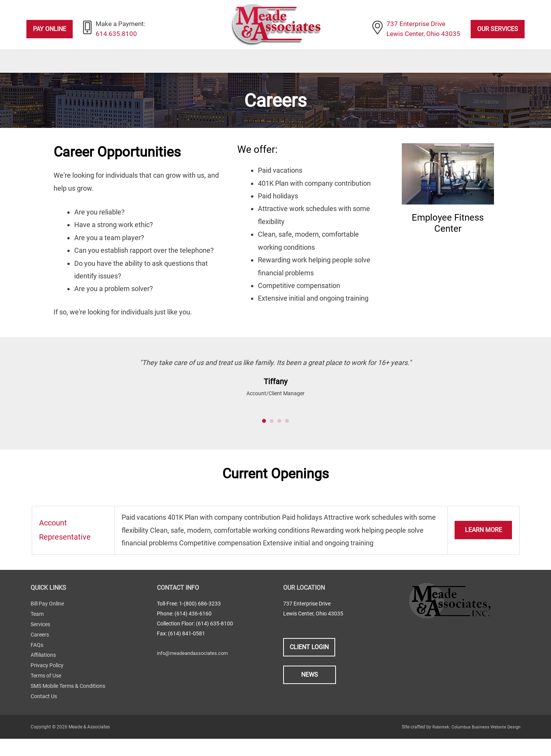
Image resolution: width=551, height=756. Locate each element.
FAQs (37, 664)
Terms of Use (46, 694)
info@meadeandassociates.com (195, 673)
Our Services (498, 29)
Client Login (309, 667)
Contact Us (44, 714)
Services (40, 644)
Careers (40, 654)
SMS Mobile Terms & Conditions (68, 704)
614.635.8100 (117, 35)
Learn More (483, 551)
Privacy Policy (47, 684)
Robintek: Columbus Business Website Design (473, 744)
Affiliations (43, 674)
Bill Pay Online (47, 624)
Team (37, 634)
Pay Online (50, 29)
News (310, 695)
